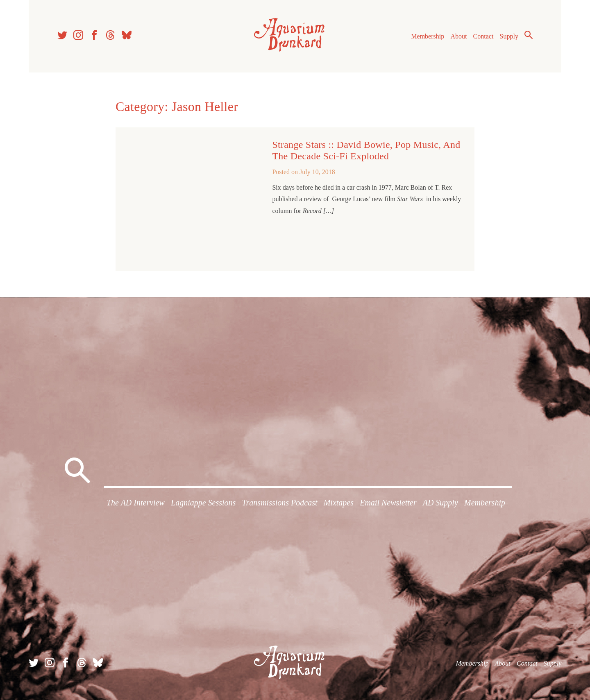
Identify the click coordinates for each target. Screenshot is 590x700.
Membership (428, 36)
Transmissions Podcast (280, 503)
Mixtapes (339, 503)
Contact (483, 36)
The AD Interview (136, 503)
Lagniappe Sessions (203, 503)
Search (529, 35)
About (458, 36)
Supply (509, 36)
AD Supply (440, 503)
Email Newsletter (388, 503)
